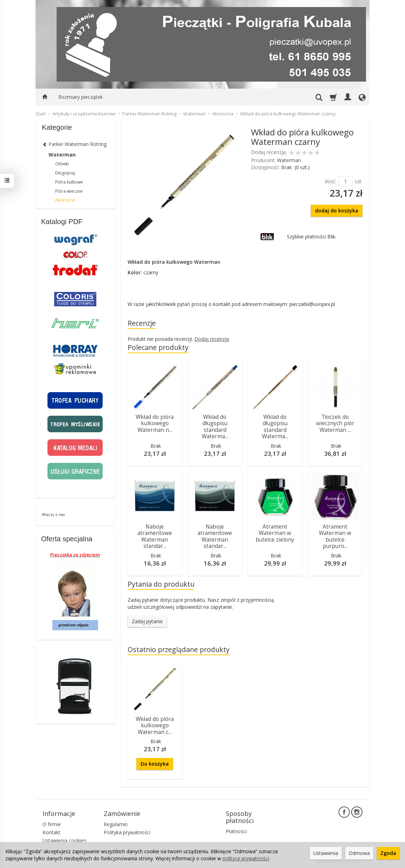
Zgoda (388, 853)
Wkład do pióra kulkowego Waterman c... (155, 726)
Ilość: (331, 181)
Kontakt (52, 832)
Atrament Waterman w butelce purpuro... (335, 536)
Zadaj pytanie (147, 621)
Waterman (289, 160)
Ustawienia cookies (65, 840)
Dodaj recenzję (212, 339)
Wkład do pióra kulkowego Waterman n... (155, 423)
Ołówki (62, 164)
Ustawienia (326, 853)
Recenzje (142, 323)
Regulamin (116, 824)
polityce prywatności (246, 858)
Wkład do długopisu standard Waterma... (215, 427)
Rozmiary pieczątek (81, 97)
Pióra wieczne (69, 191)
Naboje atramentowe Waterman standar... (155, 536)
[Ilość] (346, 181)
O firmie (52, 824)
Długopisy (65, 173)
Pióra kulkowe (69, 182)
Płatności (236, 831)
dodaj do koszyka (337, 210)
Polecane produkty (158, 347)
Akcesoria (65, 200)
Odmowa (359, 853)
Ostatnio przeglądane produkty (179, 649)
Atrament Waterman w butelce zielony (275, 533)
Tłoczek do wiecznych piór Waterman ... (335, 423)
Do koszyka (155, 764)
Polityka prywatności (127, 832)
